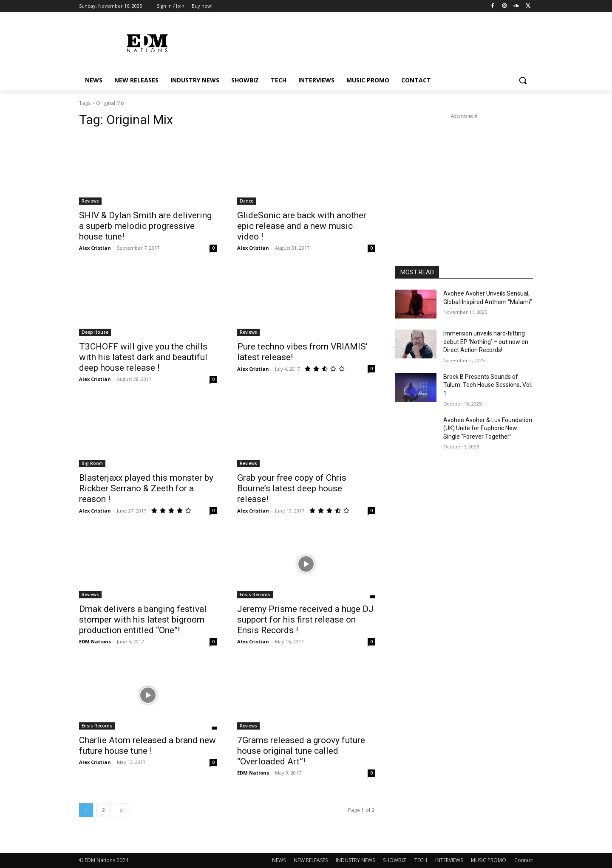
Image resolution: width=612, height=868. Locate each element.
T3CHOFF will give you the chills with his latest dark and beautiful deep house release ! (143, 357)
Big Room (92, 463)
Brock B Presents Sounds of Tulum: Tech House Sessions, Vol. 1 (488, 385)
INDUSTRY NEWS (355, 860)
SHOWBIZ (395, 860)
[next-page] (121, 810)
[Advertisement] (464, 174)
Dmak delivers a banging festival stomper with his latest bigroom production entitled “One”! (143, 620)
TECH (421, 860)
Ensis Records (255, 595)
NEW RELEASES (311, 860)
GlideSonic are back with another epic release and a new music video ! (302, 226)
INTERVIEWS (449, 860)
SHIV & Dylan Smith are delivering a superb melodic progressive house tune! (145, 226)
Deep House (95, 332)
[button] (523, 80)
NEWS (279, 860)
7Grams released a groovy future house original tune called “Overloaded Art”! (301, 751)
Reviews (90, 201)
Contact (524, 860)
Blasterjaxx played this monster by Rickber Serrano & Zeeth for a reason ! (146, 488)
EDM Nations (95, 641)
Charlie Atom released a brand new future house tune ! (147, 745)
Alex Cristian (95, 248)
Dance (246, 201)
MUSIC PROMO (489, 860)
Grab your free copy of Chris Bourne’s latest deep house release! (292, 488)
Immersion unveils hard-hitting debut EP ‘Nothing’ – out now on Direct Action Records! (486, 342)
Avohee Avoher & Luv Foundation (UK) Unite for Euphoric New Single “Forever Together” (488, 428)
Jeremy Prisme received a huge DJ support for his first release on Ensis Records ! (305, 620)
